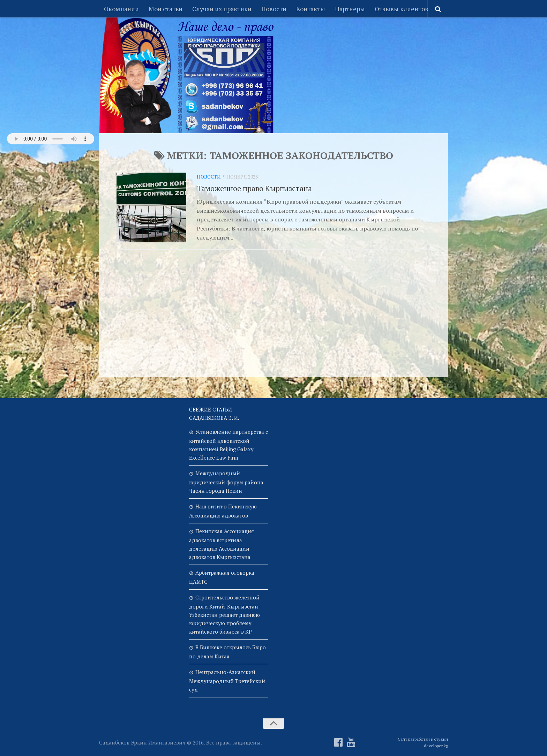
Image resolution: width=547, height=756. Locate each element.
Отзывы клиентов (402, 9)
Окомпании (121, 9)
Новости (274, 9)
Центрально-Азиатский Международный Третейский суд (227, 681)
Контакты (311, 9)
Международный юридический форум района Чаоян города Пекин (226, 482)
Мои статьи (166, 9)
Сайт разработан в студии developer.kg (423, 742)
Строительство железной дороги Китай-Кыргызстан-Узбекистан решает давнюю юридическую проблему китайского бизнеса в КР (225, 614)
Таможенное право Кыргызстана (254, 188)
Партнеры (350, 9)
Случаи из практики (222, 9)
